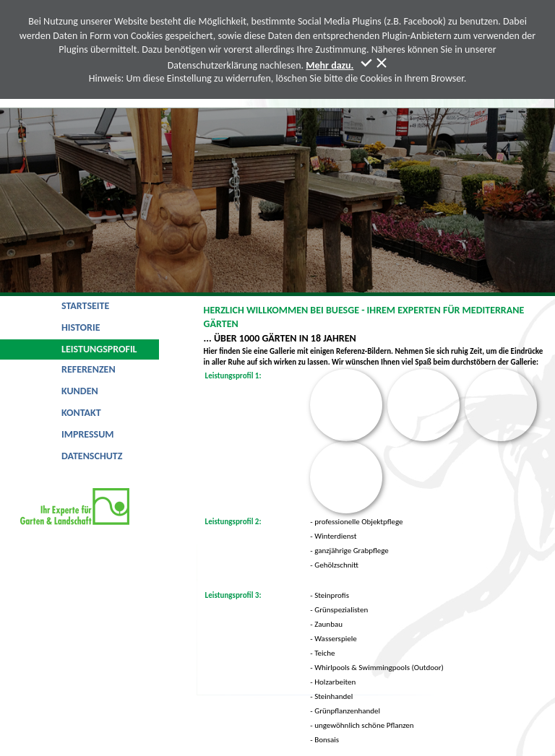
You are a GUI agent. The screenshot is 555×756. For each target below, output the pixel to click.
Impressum (88, 434)
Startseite (85, 306)
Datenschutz (92, 456)
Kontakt (81, 413)
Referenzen (89, 369)
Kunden (80, 391)
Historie (81, 327)
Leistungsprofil (99, 349)
